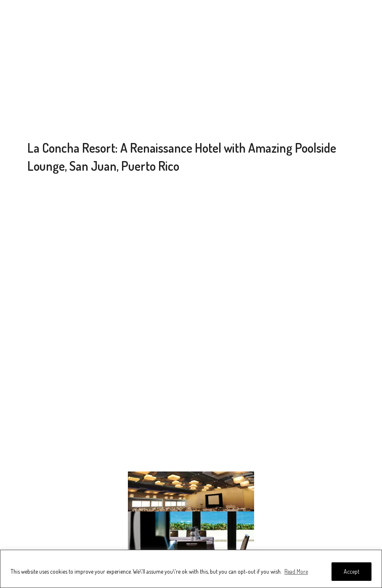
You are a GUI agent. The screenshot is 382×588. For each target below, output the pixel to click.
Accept (351, 571)
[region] (191, 569)
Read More (296, 571)
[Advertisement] (191, 72)
